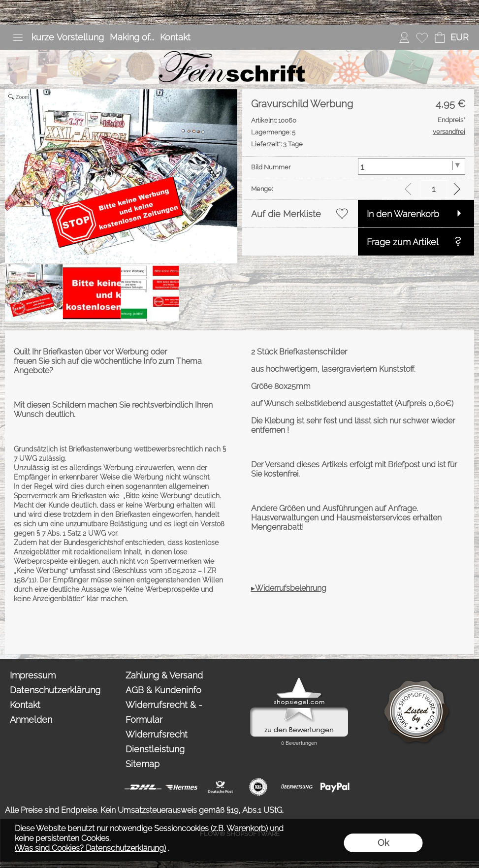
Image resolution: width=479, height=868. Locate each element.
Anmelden (31, 720)
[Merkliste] (422, 37)
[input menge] (433, 189)
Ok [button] (383, 843)
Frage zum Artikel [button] (403, 242)
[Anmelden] (404, 37)
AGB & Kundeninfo (163, 690)
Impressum (33, 675)
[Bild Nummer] (412, 166)
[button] (18, 37)
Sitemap (143, 764)
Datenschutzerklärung (55, 690)
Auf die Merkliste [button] (286, 214)
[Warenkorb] (440, 37)
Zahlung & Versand (164, 675)
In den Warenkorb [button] (403, 214)
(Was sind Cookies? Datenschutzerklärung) (90, 848)
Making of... (132, 37)
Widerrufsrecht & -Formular (164, 712)
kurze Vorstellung (68, 37)
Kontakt (175, 37)
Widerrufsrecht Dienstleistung (157, 742)
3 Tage (277, 144)
